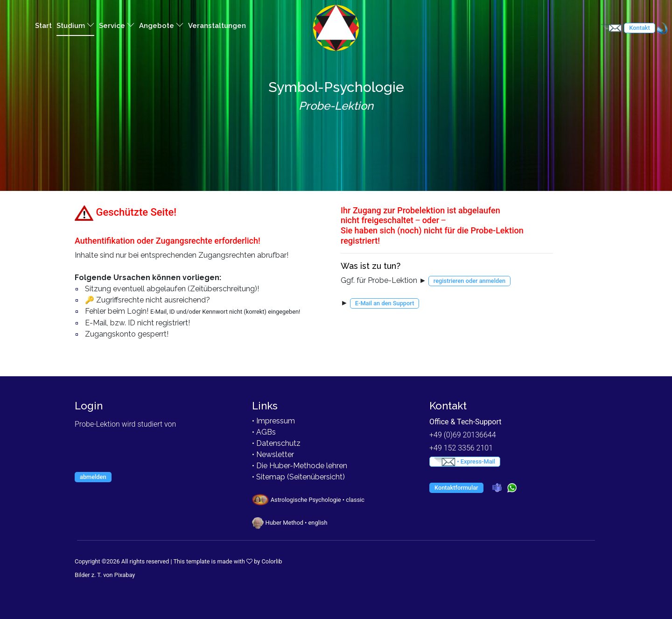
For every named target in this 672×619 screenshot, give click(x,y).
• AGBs (264, 432)
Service (117, 25)
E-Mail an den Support (385, 303)
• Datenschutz (276, 443)
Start (43, 26)
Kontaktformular (456, 488)
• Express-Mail (465, 462)
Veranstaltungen (217, 26)
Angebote (161, 25)
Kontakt (639, 28)
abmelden (93, 477)
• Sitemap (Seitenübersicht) (298, 477)
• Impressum (273, 421)
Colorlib (272, 561)
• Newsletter (273, 454)
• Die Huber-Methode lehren (300, 466)
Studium (75, 25)
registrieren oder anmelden (469, 281)
